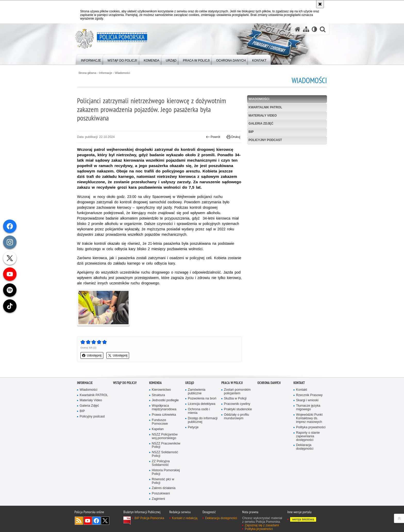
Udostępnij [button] (92, 355)
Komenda (155, 383)
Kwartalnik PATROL (266, 107)
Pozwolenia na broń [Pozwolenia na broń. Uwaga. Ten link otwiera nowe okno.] (202, 399)
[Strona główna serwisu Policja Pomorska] (298, 29)
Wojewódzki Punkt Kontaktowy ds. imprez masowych (309, 418)
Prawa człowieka (164, 415)
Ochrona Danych (269, 383)
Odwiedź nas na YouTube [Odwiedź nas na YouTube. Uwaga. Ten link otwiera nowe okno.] (88, 521)
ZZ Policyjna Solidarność (161, 463)
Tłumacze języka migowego (308, 408)
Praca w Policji (232, 383)
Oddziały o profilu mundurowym (237, 417)
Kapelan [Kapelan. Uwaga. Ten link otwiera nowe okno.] (158, 429)
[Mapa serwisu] (306, 29)
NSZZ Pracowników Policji (166, 445)
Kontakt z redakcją (185, 518)
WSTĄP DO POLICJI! (125, 383)
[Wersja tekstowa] (314, 29)
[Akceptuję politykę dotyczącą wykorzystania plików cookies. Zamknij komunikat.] (320, 4)
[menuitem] (91, 59)
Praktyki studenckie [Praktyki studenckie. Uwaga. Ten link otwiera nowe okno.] (238, 409)
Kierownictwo (161, 390)
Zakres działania (164, 488)
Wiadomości (123, 73)
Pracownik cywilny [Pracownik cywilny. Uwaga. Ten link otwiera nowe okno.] (237, 404)
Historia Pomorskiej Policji (166, 472)
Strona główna (87, 73)
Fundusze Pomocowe (160, 422)
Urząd (190, 383)
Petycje (193, 427)
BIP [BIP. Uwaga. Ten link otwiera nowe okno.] (251, 132)
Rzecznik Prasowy (309, 395)
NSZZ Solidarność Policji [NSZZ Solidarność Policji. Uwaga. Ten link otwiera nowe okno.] (165, 454)
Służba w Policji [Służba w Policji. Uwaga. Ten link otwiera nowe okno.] (235, 399)
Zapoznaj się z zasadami (262, 525)
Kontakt (299, 383)
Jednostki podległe (165, 400)
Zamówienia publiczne (197, 392)
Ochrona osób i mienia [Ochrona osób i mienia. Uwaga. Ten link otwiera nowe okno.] (199, 411)
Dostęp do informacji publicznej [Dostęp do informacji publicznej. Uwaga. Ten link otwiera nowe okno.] (203, 420)
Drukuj (233, 137)
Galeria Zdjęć (261, 124)
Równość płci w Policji (163, 481)
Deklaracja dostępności (305, 447)
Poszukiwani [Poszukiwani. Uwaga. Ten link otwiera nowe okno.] (161, 494)
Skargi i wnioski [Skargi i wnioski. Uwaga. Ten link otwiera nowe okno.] (307, 400)
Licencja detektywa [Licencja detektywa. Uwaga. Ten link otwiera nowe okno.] (202, 404)
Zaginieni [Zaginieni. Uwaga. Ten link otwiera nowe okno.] (158, 499)
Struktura (158, 395)
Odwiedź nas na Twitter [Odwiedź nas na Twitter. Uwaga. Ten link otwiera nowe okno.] (105, 521)
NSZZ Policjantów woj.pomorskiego (165, 436)
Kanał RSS (79, 521)
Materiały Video (263, 116)
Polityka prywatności (311, 427)
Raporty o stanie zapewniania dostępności (308, 436)
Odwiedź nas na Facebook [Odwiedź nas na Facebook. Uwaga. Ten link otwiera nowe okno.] (96, 521)
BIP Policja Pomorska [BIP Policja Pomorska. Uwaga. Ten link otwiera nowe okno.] (149, 518)
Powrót (213, 137)
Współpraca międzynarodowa (164, 408)
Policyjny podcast (265, 140)
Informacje (106, 73)
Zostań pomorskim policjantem (237, 392)
